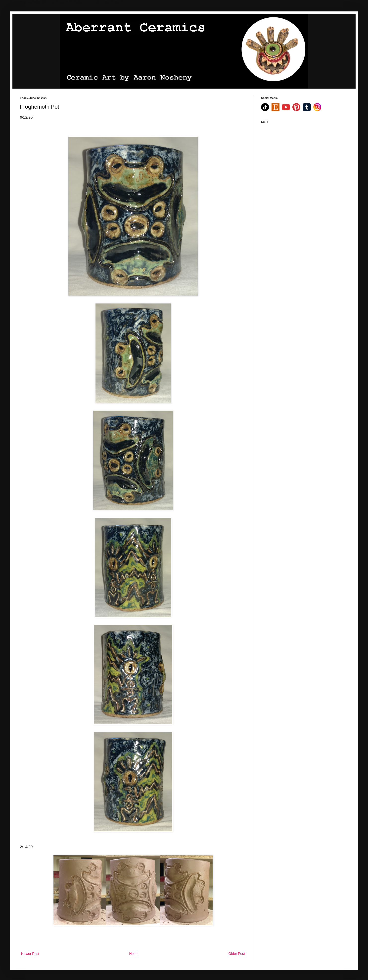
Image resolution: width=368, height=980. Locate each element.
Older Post (237, 954)
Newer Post (30, 954)
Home (134, 954)
